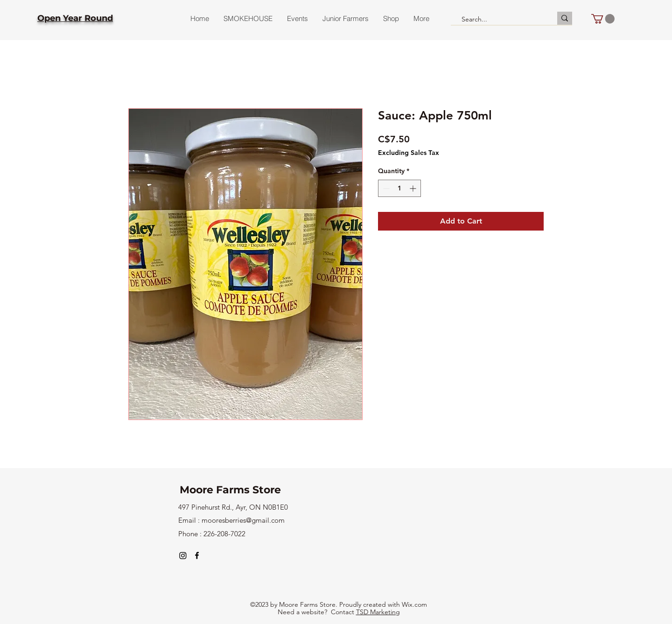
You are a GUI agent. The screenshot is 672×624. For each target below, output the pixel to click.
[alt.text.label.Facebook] (197, 555)
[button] (603, 19)
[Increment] (414, 188)
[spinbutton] (399, 188)
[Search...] (500, 19)
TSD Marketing (378, 612)
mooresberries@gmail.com (243, 520)
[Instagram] (183, 555)
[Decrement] (385, 188)
